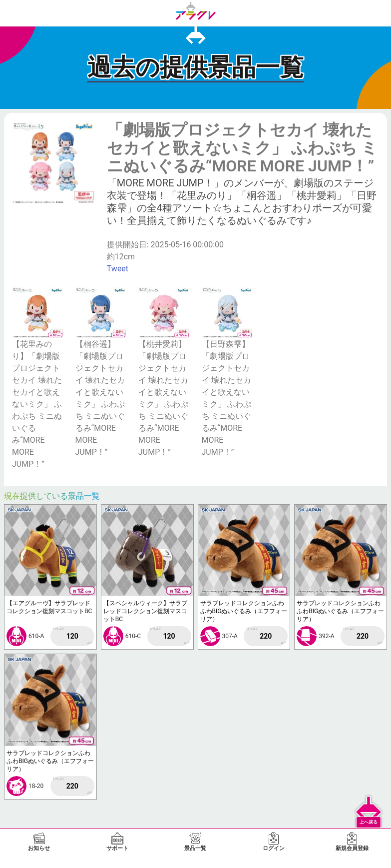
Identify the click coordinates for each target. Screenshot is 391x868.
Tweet (118, 269)
